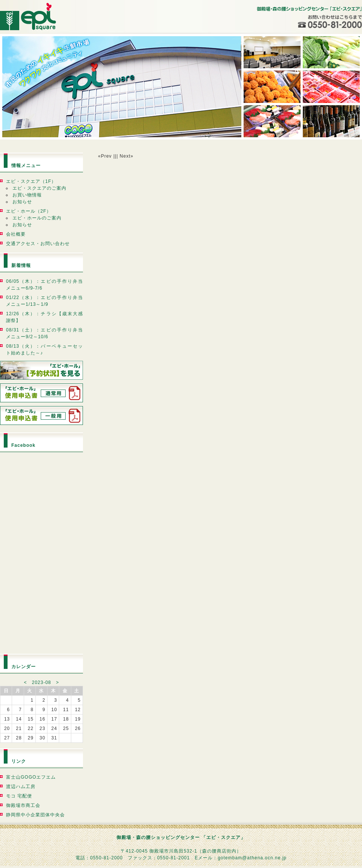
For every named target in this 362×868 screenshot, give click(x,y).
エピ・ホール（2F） (29, 211)
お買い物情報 (27, 195)
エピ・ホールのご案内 (37, 218)
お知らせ (22, 202)
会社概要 (16, 234)
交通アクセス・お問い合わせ (38, 244)
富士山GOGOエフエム (31, 777)
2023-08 (41, 682)
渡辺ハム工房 (21, 787)
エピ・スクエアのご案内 (39, 188)
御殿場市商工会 (23, 805)
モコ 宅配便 (19, 796)
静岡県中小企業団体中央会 (35, 815)
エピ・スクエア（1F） (31, 181)
